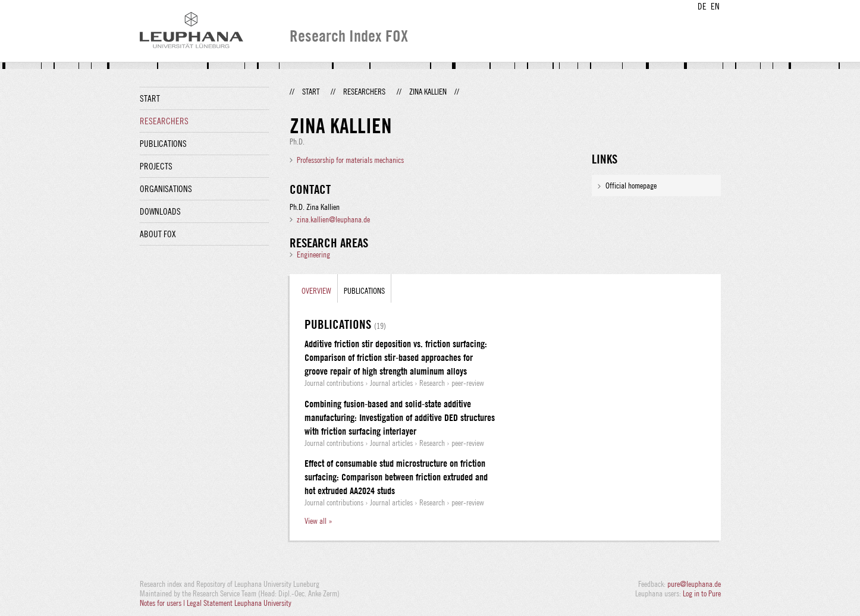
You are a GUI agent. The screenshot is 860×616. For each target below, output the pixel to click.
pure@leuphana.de (694, 584)
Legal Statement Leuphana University (239, 603)
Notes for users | (163, 603)
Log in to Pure (702, 593)
